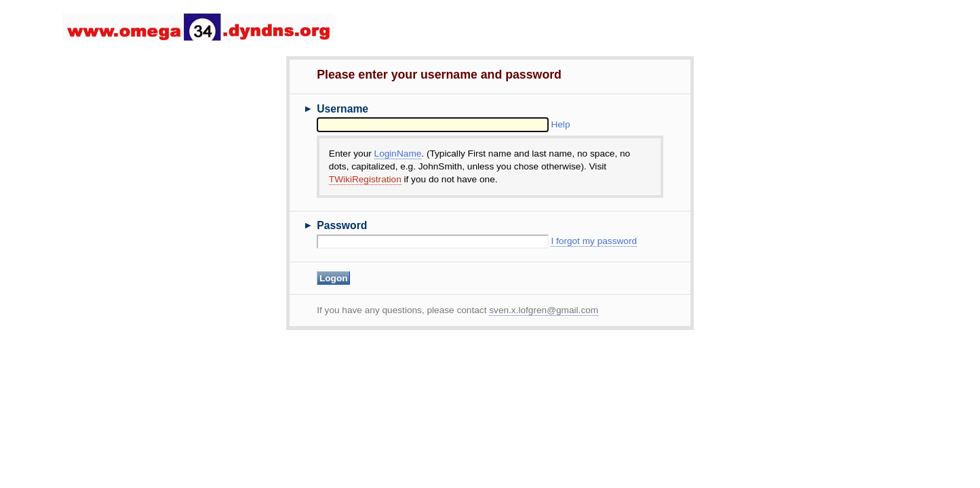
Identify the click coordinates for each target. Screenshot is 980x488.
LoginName (398, 154)
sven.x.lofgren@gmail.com (544, 310)
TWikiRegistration (365, 179)
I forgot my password (594, 241)
